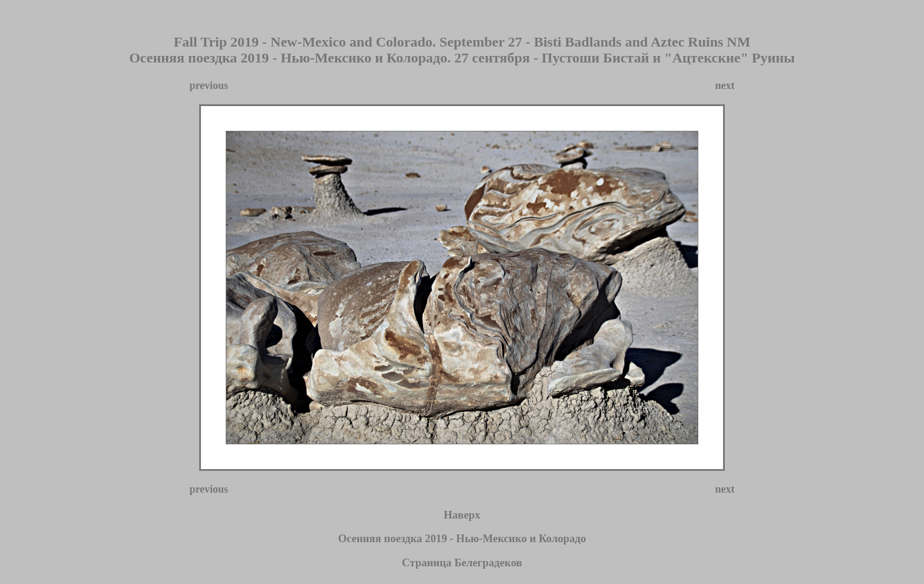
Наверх (462, 518)
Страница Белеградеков (462, 566)
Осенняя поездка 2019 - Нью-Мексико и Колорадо (462, 542)
